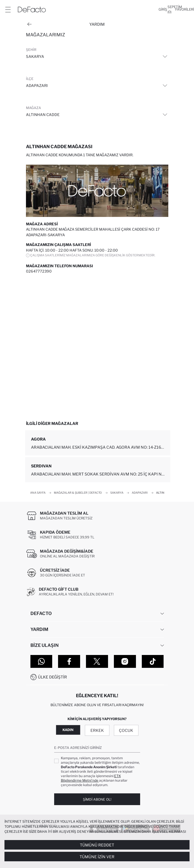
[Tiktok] (153, 661)
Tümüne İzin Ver (97, 857)
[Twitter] (97, 661)
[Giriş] (163, 10)
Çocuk (126, 730)
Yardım (97, 24)
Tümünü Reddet (97, 845)
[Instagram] (125, 661)
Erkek (97, 730)
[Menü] (8, 10)
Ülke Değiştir (52, 677)
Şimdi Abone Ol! (97, 799)
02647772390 (39, 271)
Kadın (68, 730)
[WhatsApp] (41, 661)
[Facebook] (69, 661)
